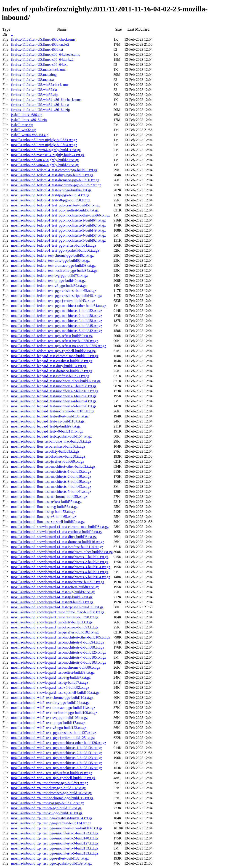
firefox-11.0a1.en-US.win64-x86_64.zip (40, 110)
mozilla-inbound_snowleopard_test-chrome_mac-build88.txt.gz (58, 612)
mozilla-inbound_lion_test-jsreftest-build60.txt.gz (47, 461)
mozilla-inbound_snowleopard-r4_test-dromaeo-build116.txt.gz (57, 542)
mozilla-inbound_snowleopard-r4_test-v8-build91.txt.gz (52, 602)
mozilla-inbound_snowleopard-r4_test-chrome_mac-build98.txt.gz (60, 527)
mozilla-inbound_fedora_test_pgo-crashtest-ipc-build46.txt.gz (56, 296)
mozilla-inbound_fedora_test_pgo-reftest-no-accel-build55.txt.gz (58, 346)
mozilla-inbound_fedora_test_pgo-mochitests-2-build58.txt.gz (56, 316)
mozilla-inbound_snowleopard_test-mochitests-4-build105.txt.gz (58, 657)
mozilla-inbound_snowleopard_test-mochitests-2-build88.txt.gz (57, 647)
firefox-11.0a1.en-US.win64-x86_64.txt (40, 105)
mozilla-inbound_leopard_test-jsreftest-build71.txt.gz (50, 376)
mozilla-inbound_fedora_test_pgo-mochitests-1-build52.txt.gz (56, 311)
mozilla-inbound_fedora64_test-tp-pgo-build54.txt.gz (50, 195)
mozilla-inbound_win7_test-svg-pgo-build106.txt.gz (49, 718)
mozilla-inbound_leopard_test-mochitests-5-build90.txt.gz (54, 406)
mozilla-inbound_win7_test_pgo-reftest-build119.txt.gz (52, 773)
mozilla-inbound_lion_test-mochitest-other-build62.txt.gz (53, 466)
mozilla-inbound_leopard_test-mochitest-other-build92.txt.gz (56, 381)
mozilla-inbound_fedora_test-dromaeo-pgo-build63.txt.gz (53, 265)
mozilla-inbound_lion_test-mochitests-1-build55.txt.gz (51, 471)
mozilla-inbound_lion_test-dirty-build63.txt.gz (45, 451)
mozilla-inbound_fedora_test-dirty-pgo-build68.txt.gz (50, 260)
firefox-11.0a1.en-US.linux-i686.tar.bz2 (40, 44)
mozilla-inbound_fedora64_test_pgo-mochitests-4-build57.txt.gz (58, 235)
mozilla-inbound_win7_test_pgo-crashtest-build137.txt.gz (53, 733)
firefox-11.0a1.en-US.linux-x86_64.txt (39, 65)
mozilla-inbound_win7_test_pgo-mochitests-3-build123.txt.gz (56, 758)
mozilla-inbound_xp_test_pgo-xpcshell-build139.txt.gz (51, 863)
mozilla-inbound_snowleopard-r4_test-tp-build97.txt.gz (52, 597)
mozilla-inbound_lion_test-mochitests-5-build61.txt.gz (51, 492)
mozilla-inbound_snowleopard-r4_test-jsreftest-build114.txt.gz (57, 547)
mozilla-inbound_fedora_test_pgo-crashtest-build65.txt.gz (53, 291)
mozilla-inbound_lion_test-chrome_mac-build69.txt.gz (51, 441)
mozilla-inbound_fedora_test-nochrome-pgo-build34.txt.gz (54, 270)
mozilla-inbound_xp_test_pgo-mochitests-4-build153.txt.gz (55, 848)
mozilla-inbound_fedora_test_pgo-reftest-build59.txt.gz (52, 336)
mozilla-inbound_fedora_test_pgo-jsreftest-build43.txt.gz (53, 301)
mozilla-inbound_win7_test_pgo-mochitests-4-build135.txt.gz (56, 763)
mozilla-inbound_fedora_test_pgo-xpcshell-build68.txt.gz (53, 351)
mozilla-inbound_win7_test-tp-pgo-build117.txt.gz (48, 723)
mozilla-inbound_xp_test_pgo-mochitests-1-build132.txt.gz (55, 833)
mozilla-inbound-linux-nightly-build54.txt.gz (44, 145)
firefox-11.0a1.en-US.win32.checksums (40, 85)
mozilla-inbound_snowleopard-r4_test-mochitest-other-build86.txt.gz (62, 552)
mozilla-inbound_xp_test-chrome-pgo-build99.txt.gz (49, 783)
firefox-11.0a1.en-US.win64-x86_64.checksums (46, 100)
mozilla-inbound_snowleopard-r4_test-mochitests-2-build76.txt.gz (60, 562)
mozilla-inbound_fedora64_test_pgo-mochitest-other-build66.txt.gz (60, 215)
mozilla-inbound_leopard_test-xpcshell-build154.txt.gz (51, 436)
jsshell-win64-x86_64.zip (30, 135)
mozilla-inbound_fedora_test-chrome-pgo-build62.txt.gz (52, 255)
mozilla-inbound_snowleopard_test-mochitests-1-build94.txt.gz (57, 642)
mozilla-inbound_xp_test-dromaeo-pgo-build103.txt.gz (51, 793)
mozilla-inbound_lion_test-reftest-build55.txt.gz (46, 502)
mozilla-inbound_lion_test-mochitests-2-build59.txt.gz (51, 476)
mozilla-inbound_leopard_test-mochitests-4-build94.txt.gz (54, 401)
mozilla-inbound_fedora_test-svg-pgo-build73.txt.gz (49, 276)
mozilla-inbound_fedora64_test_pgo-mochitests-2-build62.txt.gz (58, 225)
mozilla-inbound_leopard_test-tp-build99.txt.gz (46, 426)
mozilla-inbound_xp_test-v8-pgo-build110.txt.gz (47, 813)
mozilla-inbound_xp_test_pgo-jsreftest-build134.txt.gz (51, 823)
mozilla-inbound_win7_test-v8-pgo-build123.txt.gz (49, 728)
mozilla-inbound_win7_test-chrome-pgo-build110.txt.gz (52, 698)
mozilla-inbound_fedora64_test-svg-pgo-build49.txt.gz (51, 190)
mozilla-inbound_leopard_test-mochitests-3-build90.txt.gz (54, 396)
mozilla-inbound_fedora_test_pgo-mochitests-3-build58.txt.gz (56, 321)
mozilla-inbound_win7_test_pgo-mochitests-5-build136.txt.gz (56, 768)
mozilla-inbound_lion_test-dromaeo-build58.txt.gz (48, 456)
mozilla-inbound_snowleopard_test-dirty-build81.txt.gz (52, 622)
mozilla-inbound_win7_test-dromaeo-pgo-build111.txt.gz (53, 708)
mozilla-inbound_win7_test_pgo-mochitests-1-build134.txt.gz (56, 748)
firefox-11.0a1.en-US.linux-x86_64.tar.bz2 (42, 59)
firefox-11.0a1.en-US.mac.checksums (39, 70)
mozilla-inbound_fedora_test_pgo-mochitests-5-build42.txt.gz (56, 331)
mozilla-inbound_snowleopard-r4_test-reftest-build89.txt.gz (55, 587)
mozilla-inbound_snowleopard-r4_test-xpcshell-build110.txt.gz (57, 607)
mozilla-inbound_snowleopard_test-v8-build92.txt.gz (50, 687)
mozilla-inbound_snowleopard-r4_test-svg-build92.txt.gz (53, 592)
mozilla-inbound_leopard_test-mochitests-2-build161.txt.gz (55, 391)
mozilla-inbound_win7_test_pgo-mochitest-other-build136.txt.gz (58, 743)
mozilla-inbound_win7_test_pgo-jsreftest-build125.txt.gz (53, 738)
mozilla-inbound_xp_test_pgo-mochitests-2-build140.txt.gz (55, 838)
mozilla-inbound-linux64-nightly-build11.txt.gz (46, 150)
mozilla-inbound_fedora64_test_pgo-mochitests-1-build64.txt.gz (58, 220)
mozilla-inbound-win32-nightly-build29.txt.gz (45, 160)
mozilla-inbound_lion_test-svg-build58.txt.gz (44, 507)
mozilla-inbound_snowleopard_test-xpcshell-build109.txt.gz (55, 693)
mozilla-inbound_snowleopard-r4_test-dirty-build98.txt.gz (54, 537)
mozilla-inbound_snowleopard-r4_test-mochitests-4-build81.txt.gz (60, 572)
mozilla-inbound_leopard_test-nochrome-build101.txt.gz (52, 411)
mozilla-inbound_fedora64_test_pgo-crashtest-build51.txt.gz (55, 205)
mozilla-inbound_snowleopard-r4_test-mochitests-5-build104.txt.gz (61, 577)
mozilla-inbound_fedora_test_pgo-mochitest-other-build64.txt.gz (58, 306)
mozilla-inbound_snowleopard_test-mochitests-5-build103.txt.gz (58, 662)
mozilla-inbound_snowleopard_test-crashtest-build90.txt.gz (55, 617)
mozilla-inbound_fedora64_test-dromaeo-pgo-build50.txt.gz (55, 180)
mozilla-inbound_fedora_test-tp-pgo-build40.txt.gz (48, 281)
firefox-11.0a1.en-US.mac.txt (32, 80)
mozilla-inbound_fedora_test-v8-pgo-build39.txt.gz (49, 286)
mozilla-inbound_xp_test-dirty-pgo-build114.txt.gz (48, 788)
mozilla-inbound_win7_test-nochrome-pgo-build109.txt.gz (54, 713)
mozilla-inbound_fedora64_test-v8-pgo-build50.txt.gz (51, 200)
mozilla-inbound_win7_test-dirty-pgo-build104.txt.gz (50, 703)
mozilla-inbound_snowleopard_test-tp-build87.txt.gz (50, 682)
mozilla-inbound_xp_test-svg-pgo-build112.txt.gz (47, 803)
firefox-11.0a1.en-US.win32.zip (34, 95)
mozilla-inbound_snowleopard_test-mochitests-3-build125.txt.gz (58, 652)
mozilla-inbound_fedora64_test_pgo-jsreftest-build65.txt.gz (55, 210)
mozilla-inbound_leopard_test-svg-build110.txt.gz (48, 421)
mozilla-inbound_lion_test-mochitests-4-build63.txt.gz (51, 487)
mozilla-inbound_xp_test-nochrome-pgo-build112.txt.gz (52, 798)
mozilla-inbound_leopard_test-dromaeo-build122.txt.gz (52, 371)
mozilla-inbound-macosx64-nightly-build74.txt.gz (48, 155)
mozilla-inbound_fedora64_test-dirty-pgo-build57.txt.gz (52, 175)
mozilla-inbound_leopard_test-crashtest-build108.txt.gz (52, 361)
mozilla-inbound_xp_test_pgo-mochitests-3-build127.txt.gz (55, 843)
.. (12, 34)
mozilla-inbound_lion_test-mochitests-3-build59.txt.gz (51, 481)
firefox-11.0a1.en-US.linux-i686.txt (37, 49)
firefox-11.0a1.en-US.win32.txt (34, 90)
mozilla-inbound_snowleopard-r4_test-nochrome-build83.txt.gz (58, 582)
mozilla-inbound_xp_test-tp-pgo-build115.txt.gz (46, 808)
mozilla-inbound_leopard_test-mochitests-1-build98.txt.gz (54, 386)
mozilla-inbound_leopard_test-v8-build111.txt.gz (47, 431)
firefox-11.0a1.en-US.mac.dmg (34, 75)
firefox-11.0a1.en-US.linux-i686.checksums (43, 39)
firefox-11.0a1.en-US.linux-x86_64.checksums (45, 54)
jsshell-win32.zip (24, 130)
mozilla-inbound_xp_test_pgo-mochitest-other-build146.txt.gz (57, 828)
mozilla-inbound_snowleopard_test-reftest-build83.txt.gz (53, 672)
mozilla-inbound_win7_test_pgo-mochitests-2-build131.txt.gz (56, 753)
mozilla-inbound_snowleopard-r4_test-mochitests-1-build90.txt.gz (60, 557)
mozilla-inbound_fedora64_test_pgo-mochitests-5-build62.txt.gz (58, 240)
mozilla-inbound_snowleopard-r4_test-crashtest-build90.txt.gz (57, 532)
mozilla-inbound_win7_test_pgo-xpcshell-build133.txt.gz (53, 778)
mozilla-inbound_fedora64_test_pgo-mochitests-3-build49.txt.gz (58, 230)
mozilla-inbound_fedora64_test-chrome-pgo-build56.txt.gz (54, 170)
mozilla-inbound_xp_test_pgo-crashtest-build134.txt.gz (52, 818)
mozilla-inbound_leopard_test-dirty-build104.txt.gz (49, 366)
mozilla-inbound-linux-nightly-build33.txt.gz (44, 140)
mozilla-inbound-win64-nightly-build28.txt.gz (45, 165)
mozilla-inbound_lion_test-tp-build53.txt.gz (43, 512)
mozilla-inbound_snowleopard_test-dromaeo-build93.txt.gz (55, 627)
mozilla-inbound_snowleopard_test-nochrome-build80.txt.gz (55, 667)
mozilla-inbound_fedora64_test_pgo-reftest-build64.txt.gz (53, 245)
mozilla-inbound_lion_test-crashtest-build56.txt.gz (48, 446)
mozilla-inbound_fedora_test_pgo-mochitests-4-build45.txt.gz (56, 326)
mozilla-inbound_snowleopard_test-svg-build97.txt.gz (51, 677)
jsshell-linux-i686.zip (27, 115)
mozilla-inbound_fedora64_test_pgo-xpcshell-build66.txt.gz (55, 250)
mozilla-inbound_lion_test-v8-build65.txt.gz (43, 517)
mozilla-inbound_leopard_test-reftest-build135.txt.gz (50, 416)
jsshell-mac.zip (22, 125)
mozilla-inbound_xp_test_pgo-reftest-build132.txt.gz (50, 858)
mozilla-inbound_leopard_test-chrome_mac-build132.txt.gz (55, 356)
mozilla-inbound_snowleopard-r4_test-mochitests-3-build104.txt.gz (61, 567)
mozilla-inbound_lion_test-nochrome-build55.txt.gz (49, 497)
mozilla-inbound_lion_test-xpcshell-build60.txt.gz (48, 522)
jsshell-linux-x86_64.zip (29, 120)
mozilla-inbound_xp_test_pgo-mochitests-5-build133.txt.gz (55, 853)
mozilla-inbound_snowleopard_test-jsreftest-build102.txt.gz (55, 632)
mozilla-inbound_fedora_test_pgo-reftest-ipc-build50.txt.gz (55, 341)
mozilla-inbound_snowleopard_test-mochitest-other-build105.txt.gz (60, 637)
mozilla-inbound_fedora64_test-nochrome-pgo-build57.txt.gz (56, 185)
